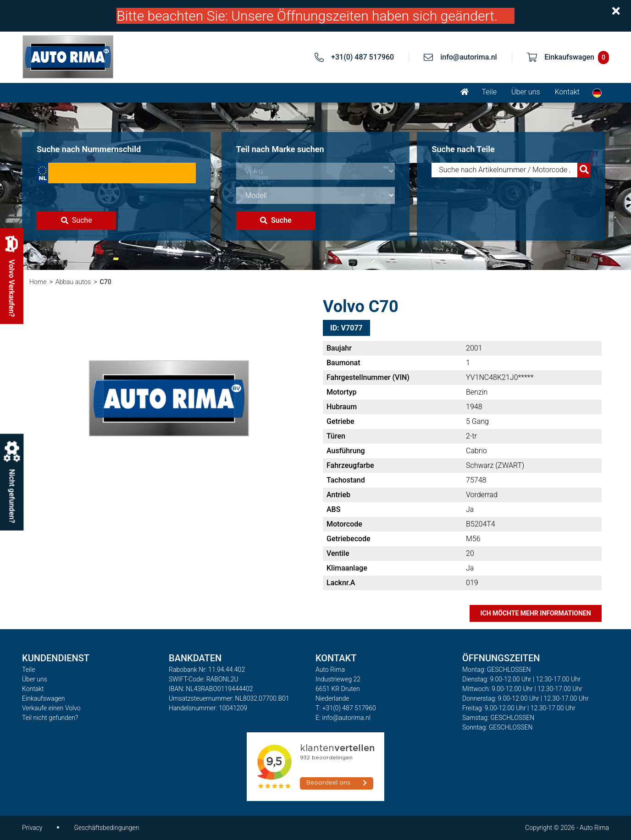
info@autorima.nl (469, 57)
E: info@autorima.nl (343, 718)
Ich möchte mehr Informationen (535, 613)
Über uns (526, 92)
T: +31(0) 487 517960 (346, 708)
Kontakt (567, 92)
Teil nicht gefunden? (50, 718)
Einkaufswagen (43, 698)
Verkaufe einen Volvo (51, 708)
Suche (77, 220)
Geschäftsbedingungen (106, 828)
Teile (489, 92)
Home (38, 282)
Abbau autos (73, 282)
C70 (106, 282)
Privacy (32, 828)
